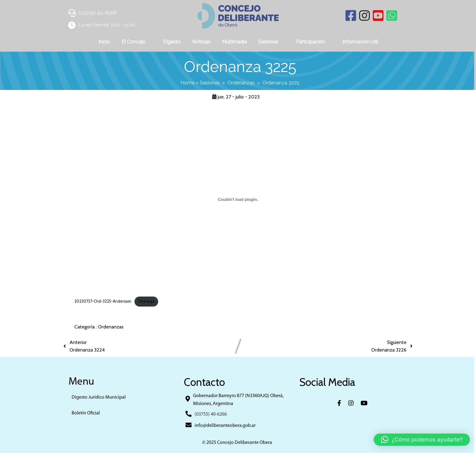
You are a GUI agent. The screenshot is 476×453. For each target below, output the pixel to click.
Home (189, 83)
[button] (422, 440)
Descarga (146, 301)
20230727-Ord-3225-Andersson (103, 301)
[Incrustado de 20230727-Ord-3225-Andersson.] (238, 199)
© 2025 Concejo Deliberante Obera (238, 443)
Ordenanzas (242, 83)
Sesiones (211, 83)
